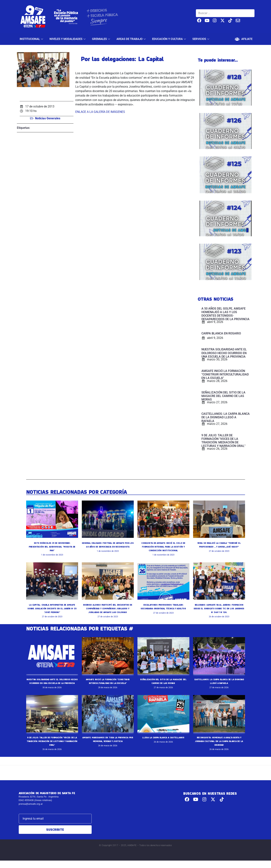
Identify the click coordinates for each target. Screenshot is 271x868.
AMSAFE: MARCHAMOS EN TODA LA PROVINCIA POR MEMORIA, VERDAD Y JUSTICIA (108, 748)
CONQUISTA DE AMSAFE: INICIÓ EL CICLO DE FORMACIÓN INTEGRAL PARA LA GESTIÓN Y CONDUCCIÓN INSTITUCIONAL (163, 547)
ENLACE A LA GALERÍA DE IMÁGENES (100, 112)
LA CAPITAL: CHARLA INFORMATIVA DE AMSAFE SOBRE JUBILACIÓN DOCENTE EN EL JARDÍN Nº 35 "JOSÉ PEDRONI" (52, 608)
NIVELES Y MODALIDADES (68, 39)
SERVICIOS (201, 39)
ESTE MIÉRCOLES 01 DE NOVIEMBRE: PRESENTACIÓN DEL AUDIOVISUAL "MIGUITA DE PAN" (52, 547)
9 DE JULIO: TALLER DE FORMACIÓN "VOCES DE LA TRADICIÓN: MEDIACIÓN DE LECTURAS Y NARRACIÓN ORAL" (52, 748)
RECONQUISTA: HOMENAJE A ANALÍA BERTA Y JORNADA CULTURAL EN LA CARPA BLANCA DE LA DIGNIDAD (219, 748)
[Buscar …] (225, 13)
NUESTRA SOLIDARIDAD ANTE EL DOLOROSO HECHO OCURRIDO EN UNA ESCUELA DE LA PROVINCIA (52, 687)
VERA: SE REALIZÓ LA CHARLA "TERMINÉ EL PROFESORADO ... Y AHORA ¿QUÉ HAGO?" (219, 547)
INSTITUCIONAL (32, 39)
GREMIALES (101, 39)
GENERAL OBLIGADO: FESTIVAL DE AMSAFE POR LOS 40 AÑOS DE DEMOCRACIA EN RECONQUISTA (108, 547)
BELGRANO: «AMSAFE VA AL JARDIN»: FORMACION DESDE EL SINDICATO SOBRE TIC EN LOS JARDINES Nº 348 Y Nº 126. (219, 608)
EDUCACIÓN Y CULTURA (169, 39)
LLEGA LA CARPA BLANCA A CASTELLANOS (163, 745)
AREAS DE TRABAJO (132, 39)
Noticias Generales (48, 118)
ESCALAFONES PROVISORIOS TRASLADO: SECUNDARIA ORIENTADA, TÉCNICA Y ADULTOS (163, 608)
